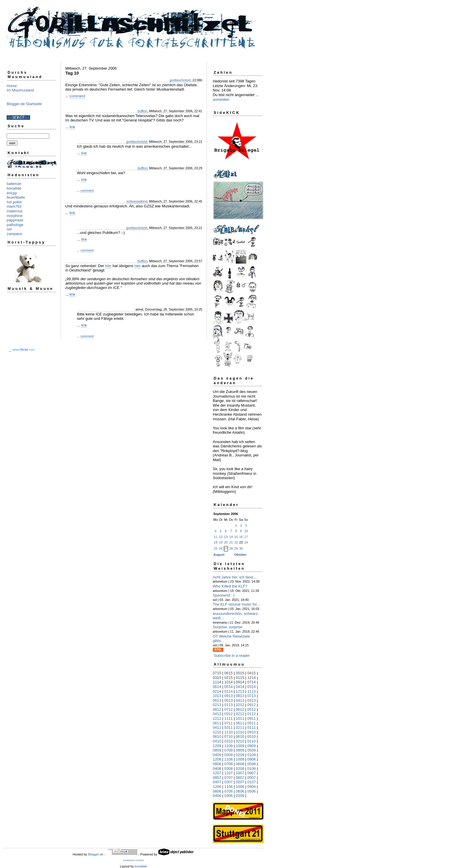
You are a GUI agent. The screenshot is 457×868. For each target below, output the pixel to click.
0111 (252, 727)
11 (216, 537)
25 (216, 548)
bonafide (14, 188)
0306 (229, 796)
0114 (229, 691)
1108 (229, 759)
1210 (217, 732)
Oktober (240, 555)
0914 (240, 682)
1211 (217, 718)
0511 (252, 723)
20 (226, 542)
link (72, 127)
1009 (240, 746)
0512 (252, 709)
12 (221, 537)
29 (236, 548)
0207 (240, 782)
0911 (252, 718)
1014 (229, 682)
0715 (217, 673)
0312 (229, 714)
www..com (24, 350)
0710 (229, 736)
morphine (15, 216)
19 (221, 542)
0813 (240, 696)
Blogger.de (96, 854)
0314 (252, 687)
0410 (217, 741)
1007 (240, 773)
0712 (229, 709)
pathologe (15, 225)
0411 (217, 727)
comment (77, 96)
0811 (217, 723)
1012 (240, 705)
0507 (252, 778)
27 (226, 548)
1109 (229, 746)
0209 (240, 755)
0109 (252, 755)
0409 (217, 755)
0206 (240, 796)
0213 (217, 705)
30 (241, 548)
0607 (240, 778)
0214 (217, 691)
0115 (240, 678)
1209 (217, 746)
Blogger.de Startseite (24, 104)
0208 (240, 769)
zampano (14, 234)
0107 (252, 782)
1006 (240, 787)
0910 (252, 732)
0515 (240, 673)
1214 (252, 678)
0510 (252, 736)
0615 (229, 673)
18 (216, 542)
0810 (217, 736)
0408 (217, 769)
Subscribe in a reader (232, 656)
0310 (229, 741)
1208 (217, 759)
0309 (229, 755)
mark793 (14, 206)
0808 (217, 764)
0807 (217, 778)
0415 (252, 673)
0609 (240, 750)
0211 (240, 727)
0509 (252, 750)
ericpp (12, 193)
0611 (240, 723)
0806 (217, 791)
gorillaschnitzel (180, 80)
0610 (240, 736)
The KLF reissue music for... (236, 604)
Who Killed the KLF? (230, 586)
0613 (217, 700)
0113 (229, 705)
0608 (240, 764)
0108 (252, 769)
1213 (240, 691)
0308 (229, 769)
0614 (217, 687)
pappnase (15, 220)
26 (221, 548)
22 (236, 542)
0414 (240, 687)
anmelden (221, 99)
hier (108, 266)
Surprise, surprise (228, 627)
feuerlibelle (16, 197)
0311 (229, 727)
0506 (252, 791)
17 (246, 537)
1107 (229, 773)
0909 (252, 746)
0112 (252, 714)
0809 (217, 750)
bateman (14, 184)
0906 (252, 787)
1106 (229, 787)
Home (12, 86)
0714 (252, 682)
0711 (229, 723)
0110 (252, 741)
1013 (217, 696)
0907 (252, 773)
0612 (240, 709)
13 (226, 537)
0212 (240, 714)
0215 (229, 678)
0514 (229, 687)
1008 (240, 759)
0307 (229, 782)
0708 (229, 764)
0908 (252, 759)
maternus (15, 211)
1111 (229, 718)
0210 (240, 741)
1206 (217, 787)
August (219, 555)
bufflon (142, 111)
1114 (217, 682)
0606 (240, 791)
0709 (229, 750)
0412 (217, 714)
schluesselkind (137, 201)
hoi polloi (14, 202)
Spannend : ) (224, 595)
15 (236, 537)
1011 (240, 718)
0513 (229, 700)
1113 (252, 691)
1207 (217, 773)
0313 (252, 700)
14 (231, 537)
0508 (252, 764)
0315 (217, 678)
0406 (217, 796)
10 (246, 531)
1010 (240, 732)
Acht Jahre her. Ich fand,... (235, 577)
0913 (229, 696)
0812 (217, 709)
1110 (229, 732)
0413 (240, 700)
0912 (252, 705)
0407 (217, 782)
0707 (229, 778)
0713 (252, 696)
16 (241, 537)
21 (231, 542)
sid (9, 229)
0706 (229, 791)
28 (231, 548)
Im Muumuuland (20, 90)
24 (246, 542)
